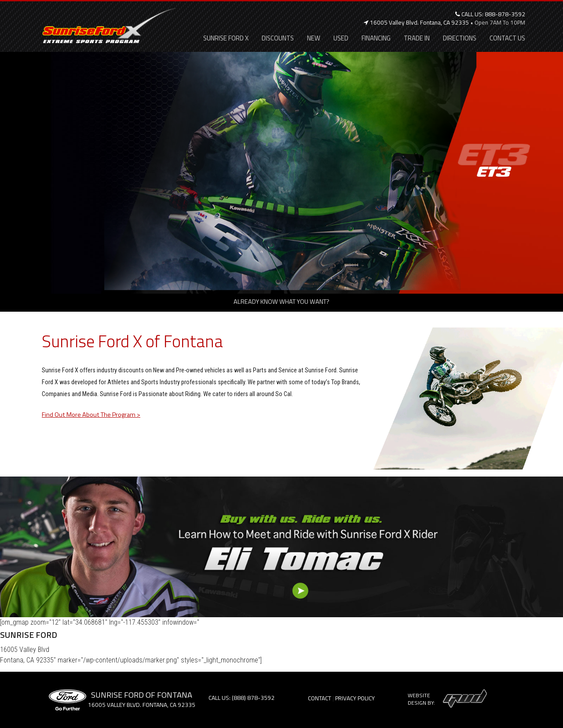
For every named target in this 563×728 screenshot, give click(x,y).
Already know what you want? (281, 302)
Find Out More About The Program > (91, 415)
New (314, 38)
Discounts (278, 38)
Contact (320, 698)
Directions (460, 38)
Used (341, 38)
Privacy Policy (355, 698)
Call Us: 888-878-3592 (490, 14)
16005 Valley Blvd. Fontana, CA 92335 (416, 22)
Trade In (417, 38)
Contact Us (507, 38)
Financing (376, 38)
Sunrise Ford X (226, 38)
